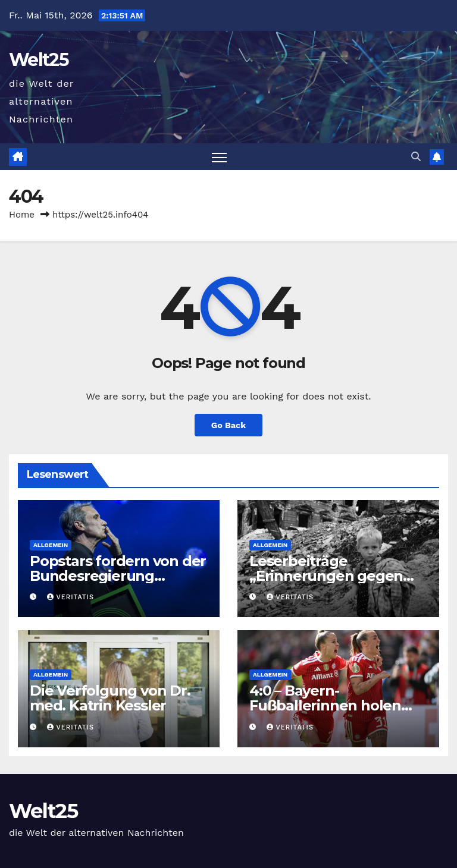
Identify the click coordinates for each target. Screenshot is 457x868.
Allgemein (51, 545)
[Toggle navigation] (219, 157)
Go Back (228, 425)
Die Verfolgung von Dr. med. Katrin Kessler (110, 698)
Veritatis (71, 597)
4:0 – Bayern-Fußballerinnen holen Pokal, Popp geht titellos (336, 705)
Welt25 (39, 60)
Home (22, 215)
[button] (416, 157)
